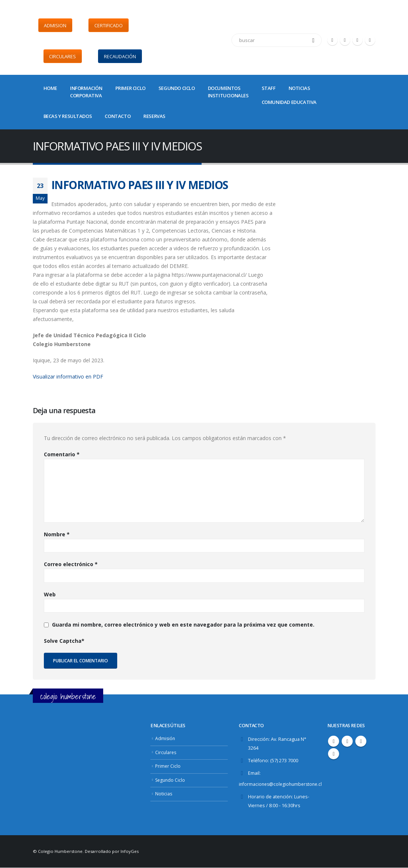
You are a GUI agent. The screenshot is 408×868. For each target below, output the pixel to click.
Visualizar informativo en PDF (68, 377)
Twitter (347, 741)
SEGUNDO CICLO (177, 88)
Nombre (57, 534)
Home (50, 88)
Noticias (164, 794)
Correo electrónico (71, 564)
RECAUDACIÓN (120, 56)
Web (50, 594)
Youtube (361, 741)
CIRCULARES (62, 56)
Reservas (154, 116)
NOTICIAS (299, 88)
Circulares (166, 752)
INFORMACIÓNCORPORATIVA (86, 92)
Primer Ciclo (168, 766)
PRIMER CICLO (130, 88)
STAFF (269, 88)
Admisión (165, 738)
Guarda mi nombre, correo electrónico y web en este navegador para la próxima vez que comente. (183, 625)
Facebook (334, 741)
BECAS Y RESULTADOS (68, 116)
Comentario (62, 454)
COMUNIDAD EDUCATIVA (289, 102)
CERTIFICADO (109, 25)
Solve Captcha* (64, 641)
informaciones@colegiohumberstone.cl (282, 784)
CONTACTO (118, 116)
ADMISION (55, 25)
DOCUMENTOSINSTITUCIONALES (228, 92)
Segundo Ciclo (171, 780)
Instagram (334, 754)
